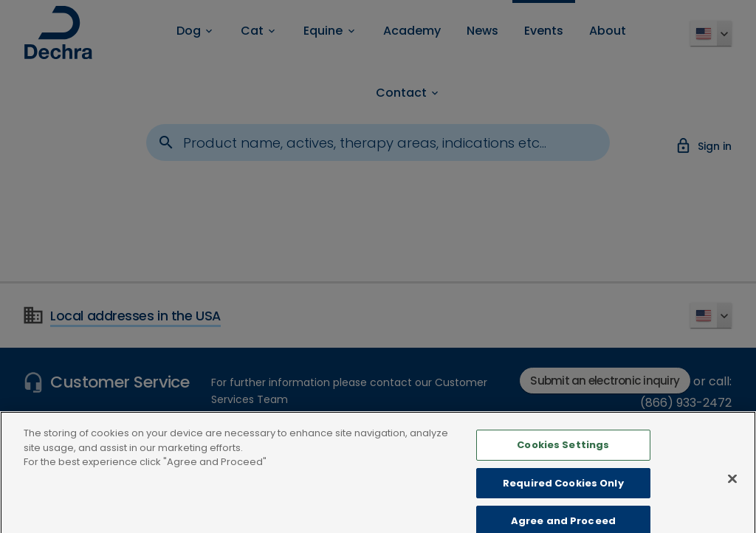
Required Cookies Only (563, 491)
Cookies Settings (563, 454)
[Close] (732, 487)
